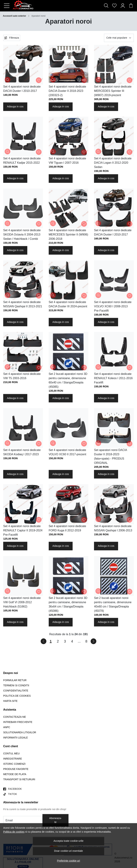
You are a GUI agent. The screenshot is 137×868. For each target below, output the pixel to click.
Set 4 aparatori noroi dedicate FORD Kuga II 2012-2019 (67, 528)
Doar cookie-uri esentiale (68, 851)
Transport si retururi (19, 779)
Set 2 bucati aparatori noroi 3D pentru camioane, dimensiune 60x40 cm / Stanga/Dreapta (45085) (68, 380)
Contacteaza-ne (15, 717)
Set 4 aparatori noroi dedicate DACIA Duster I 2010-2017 (22, 89)
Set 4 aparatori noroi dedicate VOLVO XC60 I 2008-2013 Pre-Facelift (113, 306)
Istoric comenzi (14, 764)
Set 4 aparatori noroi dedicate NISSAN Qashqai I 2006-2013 (113, 528)
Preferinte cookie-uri (69, 861)
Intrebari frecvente (18, 722)
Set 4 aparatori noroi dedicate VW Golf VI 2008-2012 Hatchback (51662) (22, 602)
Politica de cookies (14, 832)
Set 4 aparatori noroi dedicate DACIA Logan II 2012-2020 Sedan (113, 163)
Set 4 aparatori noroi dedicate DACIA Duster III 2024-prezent (68, 304)
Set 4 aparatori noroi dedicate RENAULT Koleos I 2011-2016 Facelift (113, 378)
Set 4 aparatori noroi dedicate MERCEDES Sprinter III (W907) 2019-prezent (113, 91)
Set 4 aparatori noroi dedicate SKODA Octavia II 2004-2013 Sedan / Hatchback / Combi (22, 235)
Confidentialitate (16, 691)
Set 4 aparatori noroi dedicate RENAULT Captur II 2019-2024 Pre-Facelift (23, 530)
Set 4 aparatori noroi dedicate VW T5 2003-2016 (22, 376)
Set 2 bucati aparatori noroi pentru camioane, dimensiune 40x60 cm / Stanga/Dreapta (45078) (113, 604)
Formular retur (15, 680)
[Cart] (131, 6)
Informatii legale (16, 738)
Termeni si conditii (16, 685)
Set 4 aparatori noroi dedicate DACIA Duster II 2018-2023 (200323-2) (67, 91)
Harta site (10, 701)
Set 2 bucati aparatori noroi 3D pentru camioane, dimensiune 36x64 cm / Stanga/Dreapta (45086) (68, 604)
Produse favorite (16, 769)
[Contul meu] (123, 6)
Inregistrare (13, 759)
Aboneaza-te (56, 820)
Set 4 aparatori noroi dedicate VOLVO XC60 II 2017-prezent (67, 452)
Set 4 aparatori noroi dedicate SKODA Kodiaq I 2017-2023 (22, 452)
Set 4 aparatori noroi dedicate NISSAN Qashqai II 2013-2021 (23, 304)
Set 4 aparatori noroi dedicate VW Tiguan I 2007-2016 (67, 161)
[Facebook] (12, 789)
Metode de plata (15, 774)
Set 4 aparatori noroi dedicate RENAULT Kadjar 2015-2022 (22, 161)
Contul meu (11, 753)
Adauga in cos (15, 106)
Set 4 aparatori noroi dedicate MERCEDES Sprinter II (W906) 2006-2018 (68, 235)
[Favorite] (114, 6)
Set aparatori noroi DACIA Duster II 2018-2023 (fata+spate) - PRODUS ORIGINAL (110, 456)
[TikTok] (10, 794)
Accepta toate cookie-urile (68, 841)
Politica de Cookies (17, 696)
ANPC (7, 727)
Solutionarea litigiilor (20, 732)
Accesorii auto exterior (14, 16)
